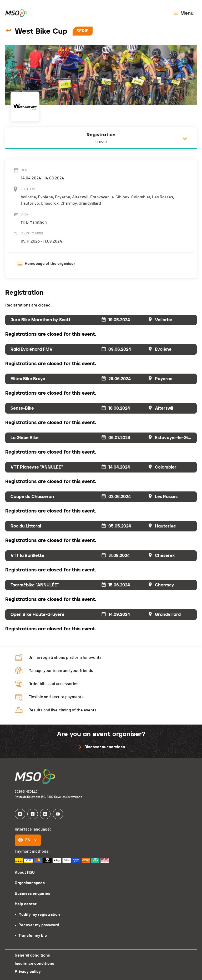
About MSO (25, 872)
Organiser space (30, 883)
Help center (25, 904)
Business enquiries (32, 893)
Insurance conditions (34, 963)
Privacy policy (27, 971)
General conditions (32, 955)
